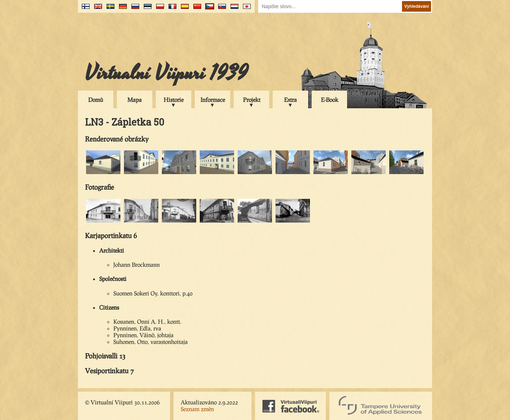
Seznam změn (197, 409)
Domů (96, 100)
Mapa (135, 100)
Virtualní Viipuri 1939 (166, 73)
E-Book (330, 100)
